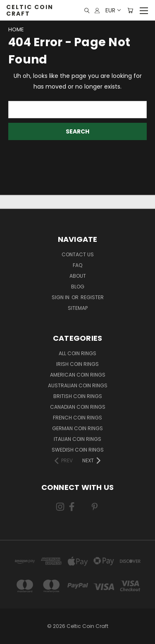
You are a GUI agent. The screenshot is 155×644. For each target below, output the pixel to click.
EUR (113, 10)
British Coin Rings (78, 396)
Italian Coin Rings (77, 439)
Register (92, 297)
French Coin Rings (77, 418)
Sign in (61, 297)
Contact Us (78, 254)
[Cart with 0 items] (130, 11)
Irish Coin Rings (77, 364)
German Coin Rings (77, 428)
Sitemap (78, 308)
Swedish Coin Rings (78, 450)
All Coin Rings (77, 353)
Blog (78, 287)
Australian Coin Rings (78, 385)
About (78, 276)
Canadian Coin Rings (78, 407)
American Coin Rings (78, 375)
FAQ (77, 265)
